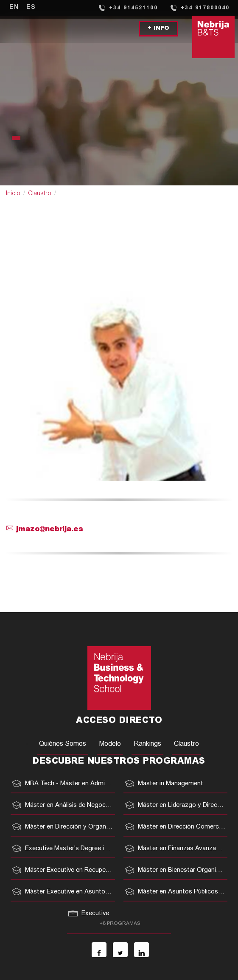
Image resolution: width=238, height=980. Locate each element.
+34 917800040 (200, 8)
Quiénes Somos (63, 744)
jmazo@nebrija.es (45, 530)
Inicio (13, 194)
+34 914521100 (128, 8)
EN (14, 8)
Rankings (147, 744)
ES (31, 8)
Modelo (110, 744)
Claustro (40, 194)
